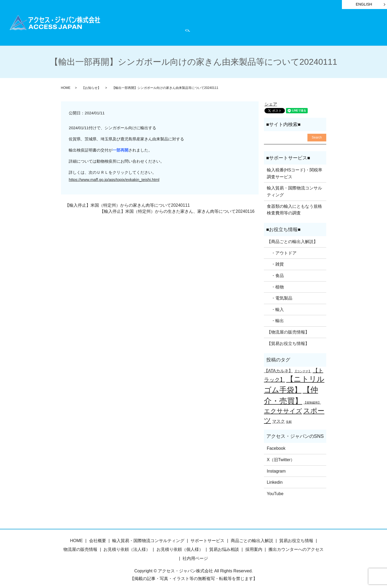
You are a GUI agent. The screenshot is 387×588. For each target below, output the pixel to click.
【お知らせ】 (91, 85)
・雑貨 (275, 261)
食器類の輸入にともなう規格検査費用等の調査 (294, 207)
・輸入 (275, 307)
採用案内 (254, 547)
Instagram (276, 468)
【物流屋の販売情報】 (288, 329)
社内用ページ (195, 556)
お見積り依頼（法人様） (127, 547)
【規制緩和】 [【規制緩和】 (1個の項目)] (312, 400)
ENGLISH (364, 4)
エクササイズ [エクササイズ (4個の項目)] (283, 408)
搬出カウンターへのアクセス (296, 547)
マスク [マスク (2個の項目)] (279, 418)
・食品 (275, 273)
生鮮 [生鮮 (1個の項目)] (289, 419)
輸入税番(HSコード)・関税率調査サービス (295, 171)
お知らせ (269, 27)
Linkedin (275, 480)
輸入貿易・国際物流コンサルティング (294, 189)
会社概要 (334, 27)
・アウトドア (282, 250)
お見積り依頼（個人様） (180, 547)
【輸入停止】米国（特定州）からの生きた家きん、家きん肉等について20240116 (177, 208)
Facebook (276, 446)
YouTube (275, 491)
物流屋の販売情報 (80, 547)
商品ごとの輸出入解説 (151, 27)
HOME (117, 27)
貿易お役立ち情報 (237, 27)
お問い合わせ (362, 27)
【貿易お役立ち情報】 (288, 341)
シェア (271, 101)
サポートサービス (197, 27)
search (115, 35)
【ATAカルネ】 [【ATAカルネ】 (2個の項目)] (278, 368)
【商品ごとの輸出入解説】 (292, 239)
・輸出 (275, 318)
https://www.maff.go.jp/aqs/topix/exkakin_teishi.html (114, 177)
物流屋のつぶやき (302, 27)
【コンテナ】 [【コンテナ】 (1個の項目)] (303, 368)
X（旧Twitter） (281, 457)
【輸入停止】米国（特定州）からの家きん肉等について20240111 (127, 203)
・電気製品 (280, 295)
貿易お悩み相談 (224, 547)
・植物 (275, 284)
